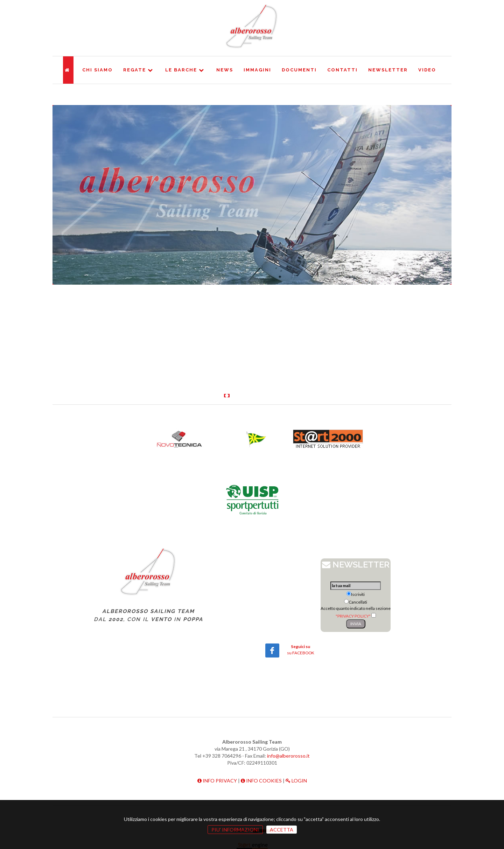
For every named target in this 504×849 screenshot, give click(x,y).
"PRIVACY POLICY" (353, 616)
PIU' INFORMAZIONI (235, 830)
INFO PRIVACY (217, 781)
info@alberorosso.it (288, 756)
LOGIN (296, 781)
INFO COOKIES (261, 781)
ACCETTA (282, 830)
